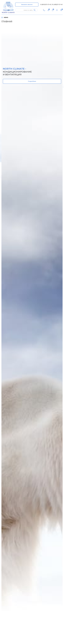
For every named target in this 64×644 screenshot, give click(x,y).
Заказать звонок (27, 5)
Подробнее (32, 82)
